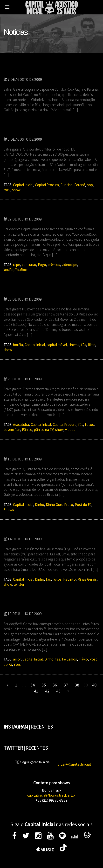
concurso (29, 265)
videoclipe (69, 265)
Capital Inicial (23, 185)
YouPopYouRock (16, 270)
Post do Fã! (16, 451)
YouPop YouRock (22, 211)
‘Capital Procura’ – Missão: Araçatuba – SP (49, 371)
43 (58, 691)
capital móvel (57, 345)
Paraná (80, 185)
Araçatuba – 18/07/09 (27, 291)
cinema (74, 345)
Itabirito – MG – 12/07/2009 (33, 531)
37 (66, 685)
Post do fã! (15, 606)
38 (77, 685)
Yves (17, 664)
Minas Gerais (87, 579)
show (16, 190)
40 (94, 685)
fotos (89, 425)
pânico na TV (44, 430)
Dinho (40, 505)
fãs (84, 345)
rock (7, 190)
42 (47, 691)
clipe (17, 265)
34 (33, 685)
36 (55, 685)
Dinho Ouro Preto (59, 505)
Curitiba (67, 185)
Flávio (83, 659)
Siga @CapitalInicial (74, 764)
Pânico (27, 430)
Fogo (42, 265)
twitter (19, 584)
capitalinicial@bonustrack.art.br (52, 795)
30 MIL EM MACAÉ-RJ (26, 71)
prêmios (54, 265)
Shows (9, 510)
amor (17, 659)
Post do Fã (83, 505)
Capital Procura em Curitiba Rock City (44, 131)
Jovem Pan (12, 430)
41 (36, 691)
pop (90, 185)
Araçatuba (21, 425)
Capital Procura (47, 185)
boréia (18, 345)
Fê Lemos (69, 659)
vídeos (70, 430)
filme (92, 345)
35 (44, 685)
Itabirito (69, 579)
